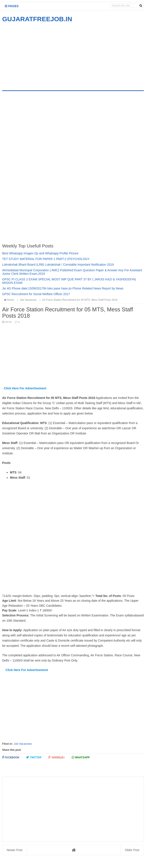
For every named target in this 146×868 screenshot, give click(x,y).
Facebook (11, 757)
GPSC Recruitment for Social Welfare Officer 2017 (36, 294)
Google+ (57, 757)
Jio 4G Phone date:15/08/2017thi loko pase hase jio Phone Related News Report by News (63, 288)
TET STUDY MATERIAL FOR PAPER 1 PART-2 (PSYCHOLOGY (46, 259)
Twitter (34, 757)
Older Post (132, 850)
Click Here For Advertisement (25, 388)
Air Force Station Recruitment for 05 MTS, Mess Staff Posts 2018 (78, 300)
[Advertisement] (39, 54)
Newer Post (15, 850)
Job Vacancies (23, 744)
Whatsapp (81, 757)
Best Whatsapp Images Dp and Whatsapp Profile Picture (40, 253)
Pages (12, 6)
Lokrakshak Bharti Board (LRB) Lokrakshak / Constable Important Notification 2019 (58, 265)
